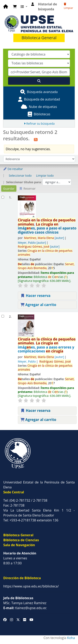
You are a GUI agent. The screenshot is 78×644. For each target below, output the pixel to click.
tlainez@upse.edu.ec (25, 608)
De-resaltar (13, 169)
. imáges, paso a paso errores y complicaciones (47, 345)
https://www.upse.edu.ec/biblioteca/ (31, 586)
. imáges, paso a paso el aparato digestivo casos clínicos (47, 226)
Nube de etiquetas (43, 107)
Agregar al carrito (38, 305)
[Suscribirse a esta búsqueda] (36, 139)
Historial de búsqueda (47, 7)
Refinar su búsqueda (40, 123)
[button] (15, 7)
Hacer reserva (36, 296)
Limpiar (68, 6)
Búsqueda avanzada (42, 92)
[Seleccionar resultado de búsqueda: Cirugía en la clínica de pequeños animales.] (3, 197)
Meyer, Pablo (32, 243)
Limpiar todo (45, 175)
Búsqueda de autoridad (42, 99)
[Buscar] (39, 81)
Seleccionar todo (20, 175)
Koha (71, 638)
